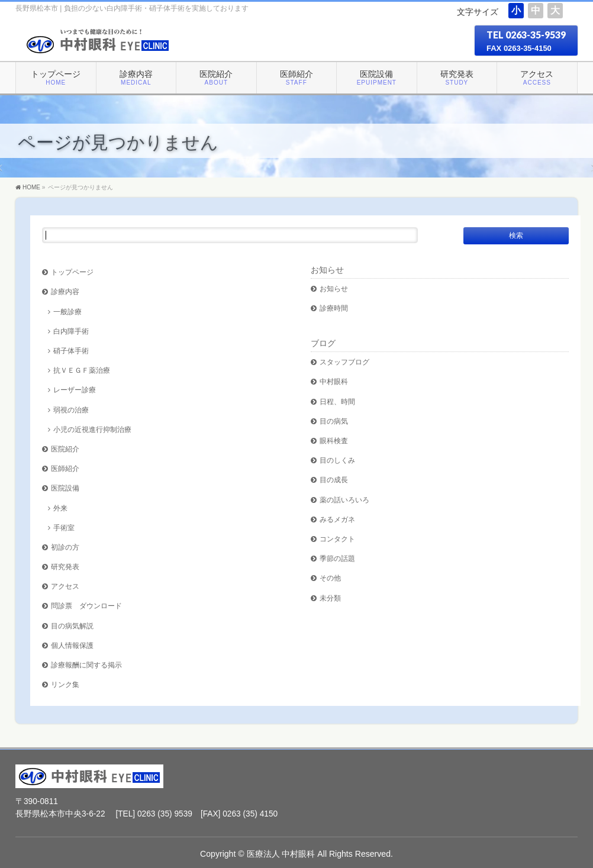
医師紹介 (65, 468)
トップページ (72, 272)
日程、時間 (337, 401)
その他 (330, 578)
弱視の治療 (71, 410)
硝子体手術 (71, 351)
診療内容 (65, 291)
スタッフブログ (344, 362)
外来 (60, 508)
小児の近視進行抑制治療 (92, 429)
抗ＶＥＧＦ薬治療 (82, 370)
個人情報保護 (72, 645)
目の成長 (334, 480)
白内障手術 (71, 331)
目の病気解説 (72, 626)
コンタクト (337, 539)
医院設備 (65, 488)
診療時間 (334, 308)
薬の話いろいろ (344, 500)
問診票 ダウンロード (86, 606)
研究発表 (65, 567)
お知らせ (327, 270)
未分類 (330, 598)
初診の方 (65, 547)
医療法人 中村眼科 (281, 854)
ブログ (323, 343)
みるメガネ (337, 519)
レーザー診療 (75, 390)
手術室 (64, 527)
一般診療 (67, 312)
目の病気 (334, 421)
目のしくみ (337, 460)
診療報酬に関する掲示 (86, 665)
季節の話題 (337, 558)
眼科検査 (334, 441)
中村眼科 (334, 381)
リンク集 (65, 684)
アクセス (65, 586)
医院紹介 (65, 449)
